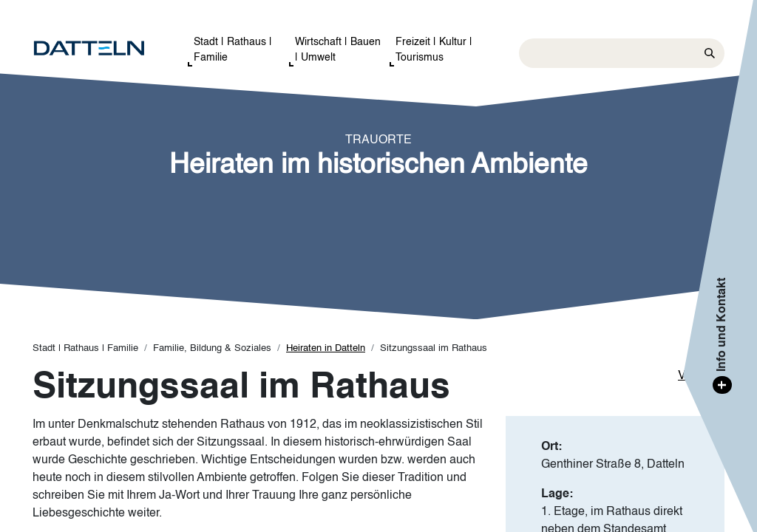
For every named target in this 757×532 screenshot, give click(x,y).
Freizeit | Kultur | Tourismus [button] (434, 50)
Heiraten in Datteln (326, 348)
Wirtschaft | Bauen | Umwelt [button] (338, 50)
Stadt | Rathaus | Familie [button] (233, 50)
